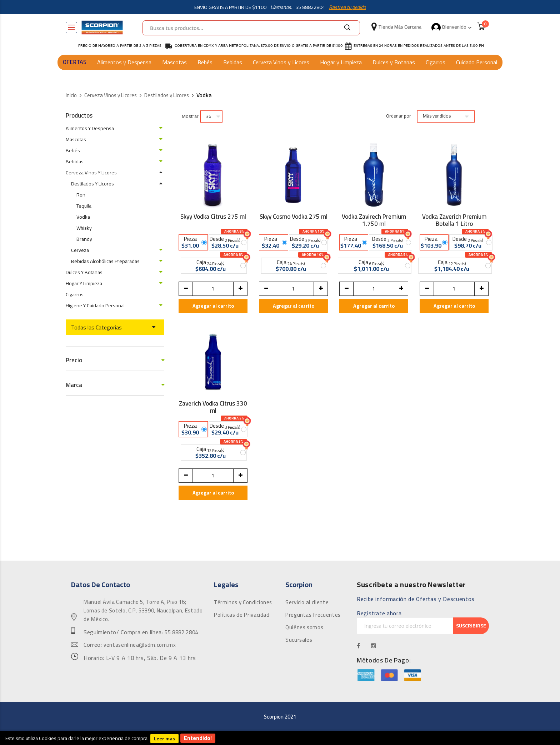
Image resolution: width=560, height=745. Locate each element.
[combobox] (251, 28)
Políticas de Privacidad (242, 615)
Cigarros (436, 62)
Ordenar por (399, 116)
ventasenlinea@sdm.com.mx (140, 645)
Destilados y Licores (167, 96)
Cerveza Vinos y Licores (281, 62)
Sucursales (299, 640)
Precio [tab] (74, 360)
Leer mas (164, 739)
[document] (280, 738)
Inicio (71, 96)
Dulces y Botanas (394, 62)
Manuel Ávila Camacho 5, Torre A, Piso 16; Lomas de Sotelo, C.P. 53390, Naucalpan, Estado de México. (143, 611)
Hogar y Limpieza (341, 62)
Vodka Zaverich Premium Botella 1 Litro (454, 220)
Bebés (205, 62)
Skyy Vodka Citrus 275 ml (213, 218)
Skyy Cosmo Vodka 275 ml (294, 218)
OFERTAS (75, 62)
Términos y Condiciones (243, 602)
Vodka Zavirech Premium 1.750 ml (374, 220)
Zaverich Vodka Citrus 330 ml (213, 407)
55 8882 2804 (181, 632)
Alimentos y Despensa (124, 62)
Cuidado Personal (477, 62)
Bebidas (233, 62)
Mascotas (174, 62)
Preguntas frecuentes (313, 615)
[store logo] (102, 28)
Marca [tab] (74, 385)
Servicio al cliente (307, 602)
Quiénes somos (304, 627)
